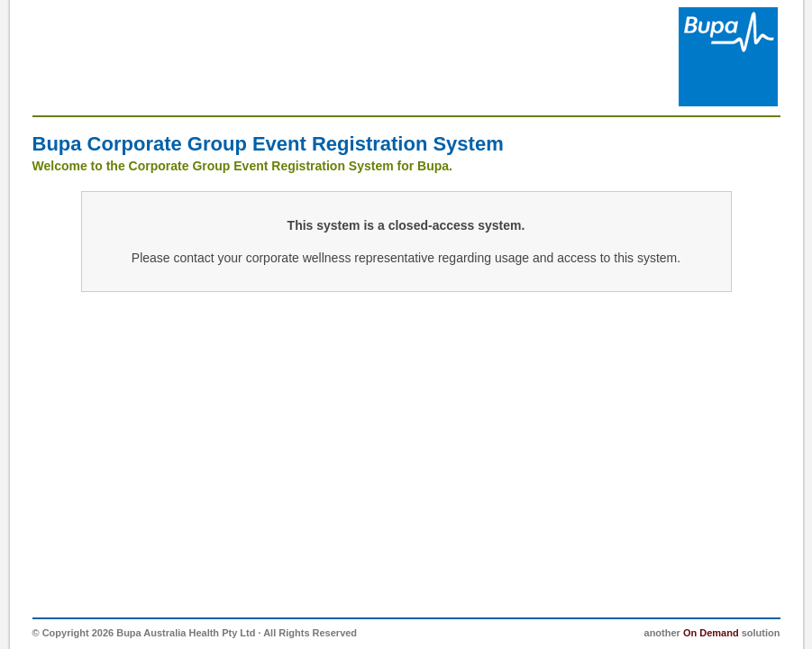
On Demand (711, 633)
